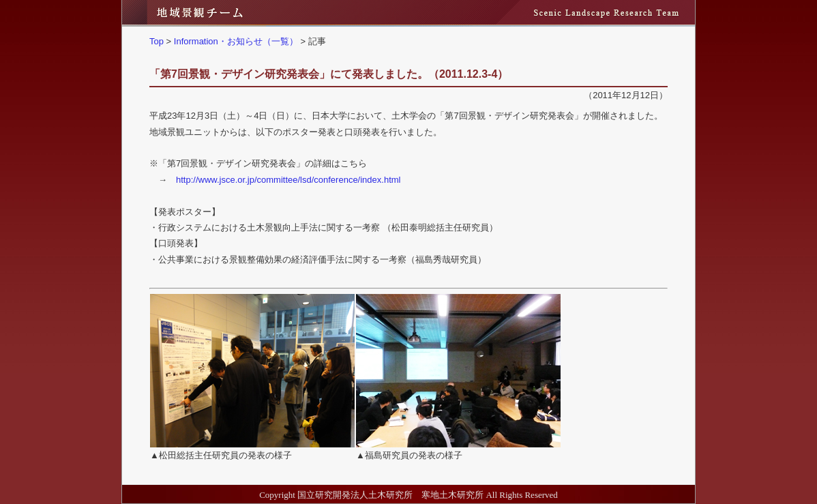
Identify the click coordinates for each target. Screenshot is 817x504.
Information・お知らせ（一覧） (236, 41)
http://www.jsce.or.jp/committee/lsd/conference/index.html (288, 180)
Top (157, 41)
